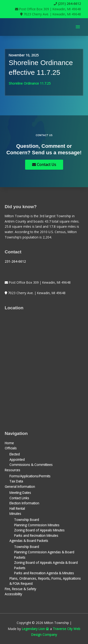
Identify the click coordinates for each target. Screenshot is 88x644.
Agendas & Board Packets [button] (29, 541)
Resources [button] (12, 470)
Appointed (17, 460)
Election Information (24, 503)
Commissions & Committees (31, 465)
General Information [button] (20, 487)
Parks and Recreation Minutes (36, 536)
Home (9, 443)
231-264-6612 (15, 261)
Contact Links (19, 498)
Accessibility (13, 594)
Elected (15, 454)
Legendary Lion (35, 629)
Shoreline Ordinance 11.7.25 (30, 83)
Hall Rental (17, 508)
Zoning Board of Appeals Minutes (39, 530)
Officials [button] (11, 448)
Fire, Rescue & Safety (20, 589)
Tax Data (16, 481)
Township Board (27, 520)
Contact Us (44, 165)
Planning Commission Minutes (37, 525)
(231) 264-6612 (67, 4)
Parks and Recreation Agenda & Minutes (44, 573)
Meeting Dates (20, 493)
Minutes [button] (15, 514)
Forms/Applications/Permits (30, 476)
